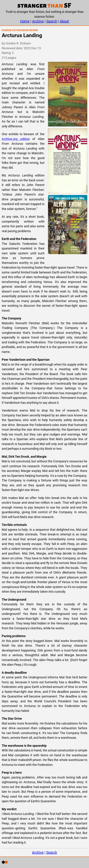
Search (52, 21)
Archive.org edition (16, 139)
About (64, 21)
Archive (38, 21)
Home (25, 21)
